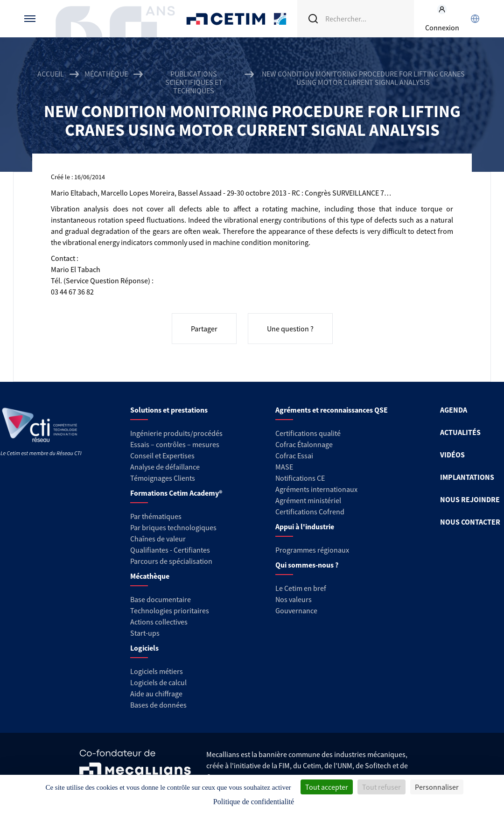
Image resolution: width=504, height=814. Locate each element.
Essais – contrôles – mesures (175, 444)
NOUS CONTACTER (470, 522)
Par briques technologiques (173, 527)
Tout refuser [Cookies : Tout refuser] (381, 787)
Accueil (51, 74)
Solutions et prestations (169, 410)
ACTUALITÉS (460, 432)
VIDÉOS (452, 455)
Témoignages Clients (163, 478)
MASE (284, 467)
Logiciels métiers (157, 671)
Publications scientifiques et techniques (194, 82)
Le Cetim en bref (301, 588)
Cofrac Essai (294, 456)
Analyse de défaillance (165, 467)
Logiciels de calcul (158, 682)
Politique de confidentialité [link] (254, 802)
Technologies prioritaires (170, 610)
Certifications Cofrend (310, 512)
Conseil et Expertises (162, 456)
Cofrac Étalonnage (304, 444)
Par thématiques (156, 516)
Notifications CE (300, 478)
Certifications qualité (308, 433)
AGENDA (454, 410)
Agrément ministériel (308, 500)
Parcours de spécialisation (171, 561)
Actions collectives (159, 622)
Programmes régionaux (312, 550)
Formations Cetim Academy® (176, 493)
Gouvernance (296, 610)
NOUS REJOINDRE (470, 499)
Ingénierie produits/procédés (176, 433)
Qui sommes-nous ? (307, 565)
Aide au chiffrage (156, 694)
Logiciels (144, 648)
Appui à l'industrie (305, 526)
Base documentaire (161, 599)
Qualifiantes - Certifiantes (170, 550)
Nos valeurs (294, 599)
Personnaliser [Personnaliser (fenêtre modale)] (437, 787)
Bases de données (158, 705)
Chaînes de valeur (158, 539)
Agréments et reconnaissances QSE (332, 410)
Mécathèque (106, 74)
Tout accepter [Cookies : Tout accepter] (327, 787)
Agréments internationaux (316, 489)
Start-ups (145, 633)
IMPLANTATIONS (467, 477)
